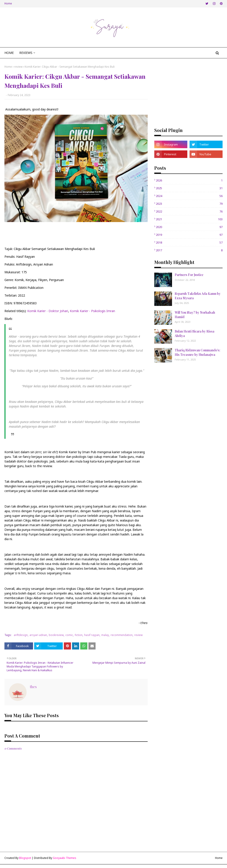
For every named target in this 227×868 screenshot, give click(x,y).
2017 (189, 250)
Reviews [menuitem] (26, 53)
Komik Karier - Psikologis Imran (92, 311)
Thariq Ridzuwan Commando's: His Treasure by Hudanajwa (198, 352)
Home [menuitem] (9, 53)
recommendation (122, 635)
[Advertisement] (188, 93)
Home (8, 3)
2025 (189, 188)
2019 (189, 235)
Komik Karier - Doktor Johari (48, 311)
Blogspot (25, 858)
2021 (189, 219)
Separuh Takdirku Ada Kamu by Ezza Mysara (198, 296)
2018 (189, 242)
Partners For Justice (189, 275)
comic (69, 635)
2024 (189, 196)
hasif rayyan (92, 635)
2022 (189, 211)
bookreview (56, 635)
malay (105, 635)
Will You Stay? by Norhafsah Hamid (195, 315)
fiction (79, 635)
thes (33, 687)
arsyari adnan (38, 635)
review (18, 67)
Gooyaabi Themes (65, 858)
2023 (189, 204)
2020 (189, 227)
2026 (189, 180)
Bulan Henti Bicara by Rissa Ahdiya (195, 334)
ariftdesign (21, 635)
